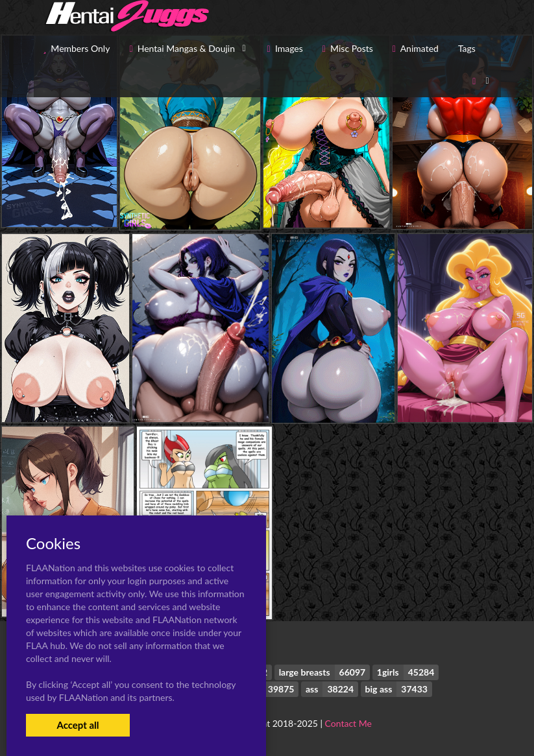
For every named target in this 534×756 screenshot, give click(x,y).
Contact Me (348, 723)
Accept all (78, 725)
